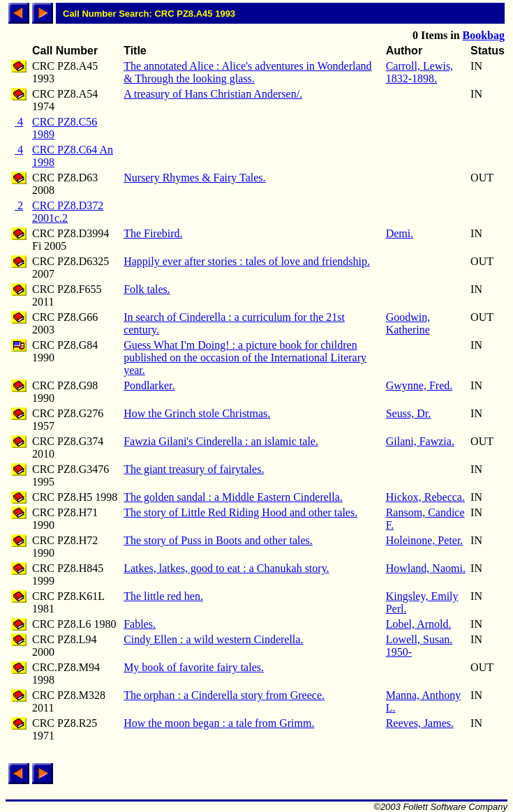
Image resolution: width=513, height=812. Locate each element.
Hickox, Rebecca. (425, 497)
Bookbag (484, 35)
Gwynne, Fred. (419, 385)
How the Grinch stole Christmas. (197, 413)
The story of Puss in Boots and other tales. (218, 540)
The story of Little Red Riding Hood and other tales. (240, 512)
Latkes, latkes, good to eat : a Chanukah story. (226, 568)
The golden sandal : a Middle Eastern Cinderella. (233, 497)
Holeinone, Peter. (425, 540)
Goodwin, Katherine (408, 323)
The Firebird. (153, 233)
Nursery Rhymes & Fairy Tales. (194, 178)
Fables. (140, 624)
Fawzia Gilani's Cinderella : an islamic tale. (221, 441)
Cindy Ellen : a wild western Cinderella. (213, 639)
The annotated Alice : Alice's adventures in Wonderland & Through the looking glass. (247, 72)
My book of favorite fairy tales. (194, 667)
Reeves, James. (420, 723)
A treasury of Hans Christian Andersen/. (213, 94)
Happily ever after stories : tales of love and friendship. (247, 261)
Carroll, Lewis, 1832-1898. (419, 72)
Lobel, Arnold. (419, 624)
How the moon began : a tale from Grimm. (219, 723)
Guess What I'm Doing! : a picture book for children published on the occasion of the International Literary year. (245, 358)
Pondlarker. (149, 385)
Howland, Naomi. (426, 568)
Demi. (400, 233)
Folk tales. (147, 289)
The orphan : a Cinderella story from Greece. (224, 695)
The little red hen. (163, 596)
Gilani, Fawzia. (420, 441)
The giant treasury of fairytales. (194, 469)
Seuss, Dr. (408, 413)
